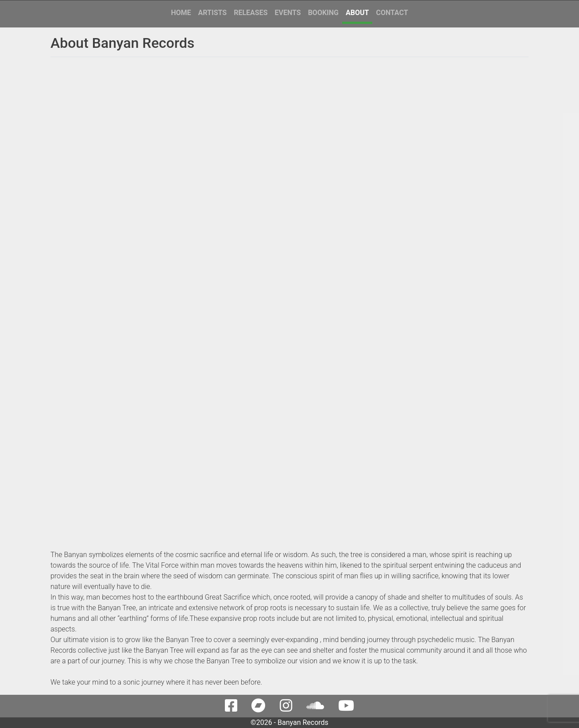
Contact (392, 13)
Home (181, 13)
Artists (213, 13)
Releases (251, 13)
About (357, 13)
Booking (323, 13)
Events (288, 13)
